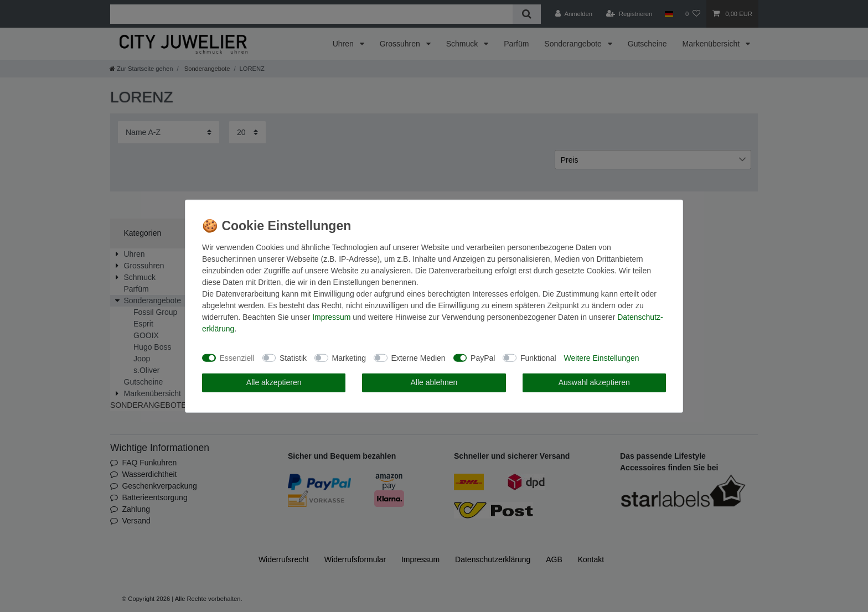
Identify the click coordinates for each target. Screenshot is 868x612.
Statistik (293, 357)
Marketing (349, 357)
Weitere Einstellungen (602, 357)
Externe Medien (418, 357)
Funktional (538, 357)
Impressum (331, 317)
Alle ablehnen (434, 382)
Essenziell (237, 357)
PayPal (483, 357)
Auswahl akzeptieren (594, 382)
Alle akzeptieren (274, 382)
